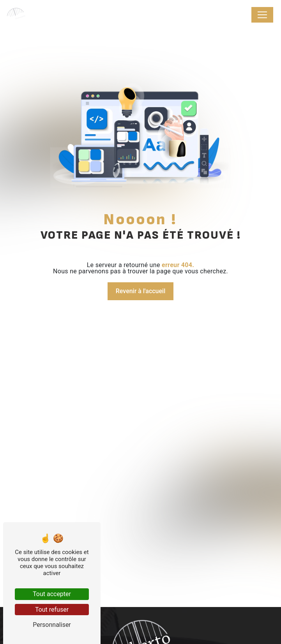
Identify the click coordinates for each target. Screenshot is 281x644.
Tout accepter (52, 594)
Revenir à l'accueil (140, 291)
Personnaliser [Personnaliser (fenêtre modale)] (52, 625)
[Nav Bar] (262, 15)
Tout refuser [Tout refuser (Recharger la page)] (52, 610)
